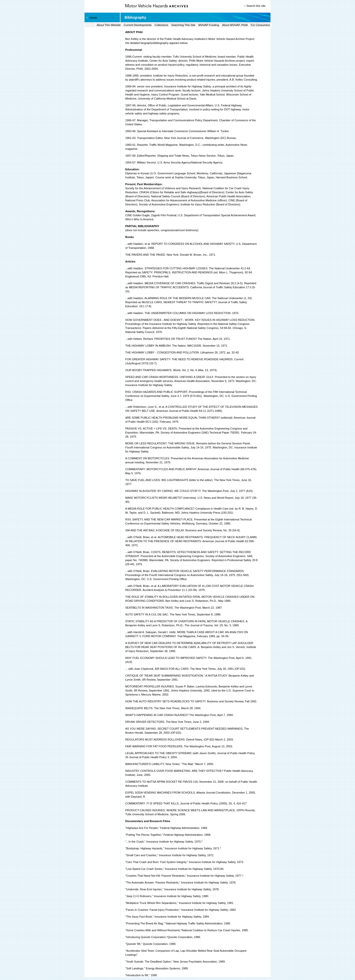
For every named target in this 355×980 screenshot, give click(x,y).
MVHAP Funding (209, 25)
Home (93, 18)
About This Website (109, 25)
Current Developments (138, 25)
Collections (161, 25)
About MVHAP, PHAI (235, 25)
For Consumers (260, 25)
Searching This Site (183, 25)
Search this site (256, 6)
